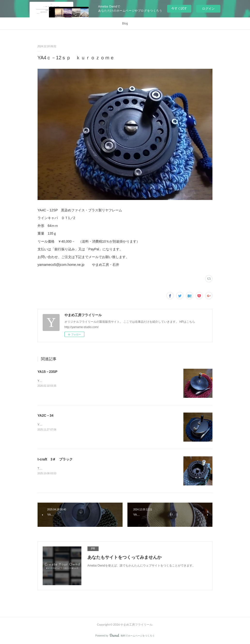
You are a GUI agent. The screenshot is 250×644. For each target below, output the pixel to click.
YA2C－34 (46, 415)
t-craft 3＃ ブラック (55, 459)
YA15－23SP (47, 372)
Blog (125, 23)
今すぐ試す (179, 8)
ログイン (208, 9)
